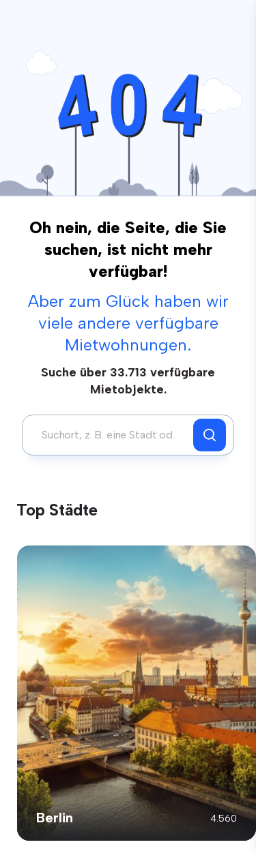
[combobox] (111, 435)
